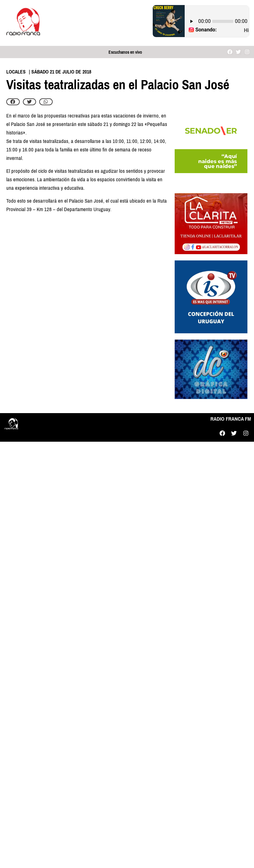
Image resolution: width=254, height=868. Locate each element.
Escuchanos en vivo (125, 52)
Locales (16, 72)
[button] (13, 102)
